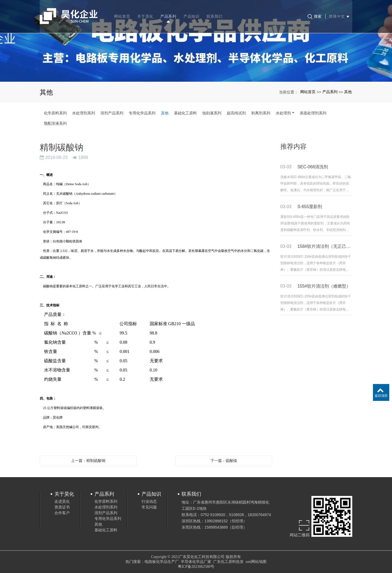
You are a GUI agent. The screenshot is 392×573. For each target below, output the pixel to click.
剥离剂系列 (261, 113)
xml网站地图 (256, 562)
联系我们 (215, 14)
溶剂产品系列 (112, 113)
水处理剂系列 (84, 113)
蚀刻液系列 (212, 113)
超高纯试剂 (236, 113)
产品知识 (192, 14)
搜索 (314, 14)
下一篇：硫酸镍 (224, 461)
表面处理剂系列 (313, 113)
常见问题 (149, 507)
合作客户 (62, 513)
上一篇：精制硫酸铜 (88, 461)
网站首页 (123, 14)
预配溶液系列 (55, 123)
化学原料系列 (55, 113)
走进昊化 (62, 501)
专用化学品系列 (142, 113)
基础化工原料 (185, 113)
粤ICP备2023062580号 (196, 567)
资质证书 (62, 507)
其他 (348, 92)
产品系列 (169, 14)
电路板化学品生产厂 (162, 562)
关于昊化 (146, 14)
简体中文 (339, 14)
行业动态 (149, 501)
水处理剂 (283, 113)
